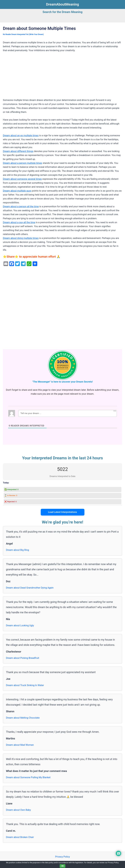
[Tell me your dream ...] (68, 413)
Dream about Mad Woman (20, 745)
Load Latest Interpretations (63, 512)
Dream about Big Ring (17, 550)
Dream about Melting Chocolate (23, 718)
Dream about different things (18, 151)
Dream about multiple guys (17, 191)
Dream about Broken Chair (20, 837)
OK (63, 866)
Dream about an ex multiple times (21, 136)
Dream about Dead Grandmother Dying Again (30, 588)
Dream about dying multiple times (21, 238)
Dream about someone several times (22, 179)
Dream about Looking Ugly (20, 625)
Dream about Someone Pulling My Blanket (28, 777)
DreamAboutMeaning (63, 4)
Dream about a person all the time (21, 207)
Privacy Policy (63, 857)
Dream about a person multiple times (22, 163)
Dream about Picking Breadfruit (23, 658)
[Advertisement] (63, 77)
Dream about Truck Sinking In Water (25, 685)
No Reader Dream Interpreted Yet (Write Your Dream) (23, 34)
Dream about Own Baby (18, 810)
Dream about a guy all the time (19, 222)
